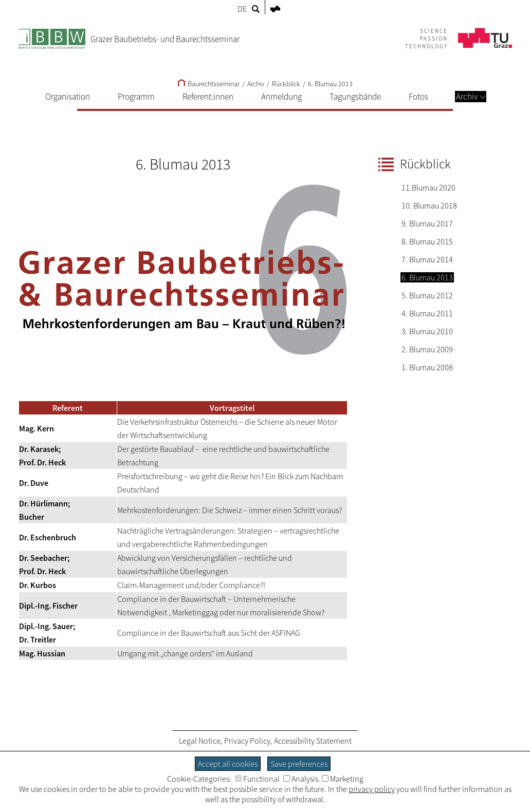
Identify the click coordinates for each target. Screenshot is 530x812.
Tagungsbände (355, 97)
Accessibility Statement (313, 741)
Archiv (471, 97)
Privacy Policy (247, 741)
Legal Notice (200, 741)
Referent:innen (208, 97)
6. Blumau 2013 (330, 84)
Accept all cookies (228, 764)
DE (242, 9)
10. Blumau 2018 (429, 205)
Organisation (68, 97)
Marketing (343, 779)
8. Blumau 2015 (427, 241)
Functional (257, 779)
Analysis (301, 779)
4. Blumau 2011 (427, 313)
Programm (136, 97)
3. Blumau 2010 (427, 331)
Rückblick (286, 84)
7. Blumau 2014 (427, 259)
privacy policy (372, 789)
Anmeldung (281, 97)
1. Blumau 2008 (427, 367)
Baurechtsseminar (209, 84)
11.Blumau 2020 (428, 187)
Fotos (418, 97)
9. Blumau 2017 (427, 223)
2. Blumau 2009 (427, 349)
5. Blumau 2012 (427, 295)
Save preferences (299, 764)
